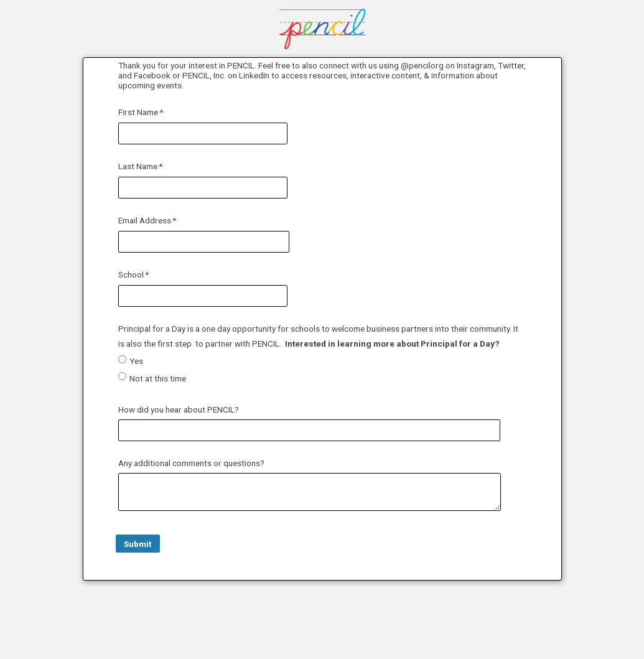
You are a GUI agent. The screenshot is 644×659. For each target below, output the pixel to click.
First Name (138, 112)
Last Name (138, 166)
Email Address (145, 220)
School (131, 274)
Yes (136, 361)
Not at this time (158, 378)
